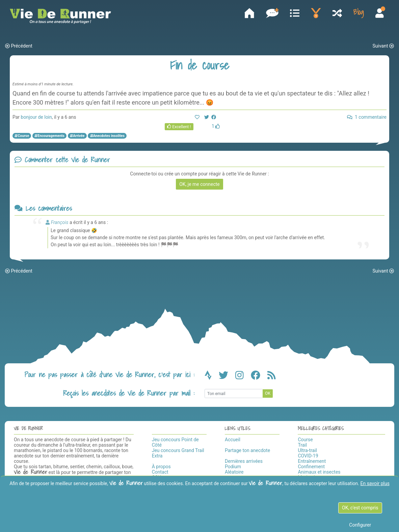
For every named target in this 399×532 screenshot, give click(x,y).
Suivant (383, 46)
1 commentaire (367, 117)
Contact (160, 472)
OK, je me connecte (199, 184)
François (60, 222)
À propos (161, 467)
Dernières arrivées (244, 461)
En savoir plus (375, 483)
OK (268, 394)
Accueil (233, 440)
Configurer (360, 525)
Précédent (19, 46)
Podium (233, 467)
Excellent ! (179, 127)
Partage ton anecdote (247, 450)
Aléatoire (234, 472)
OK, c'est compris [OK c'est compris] (360, 508)
